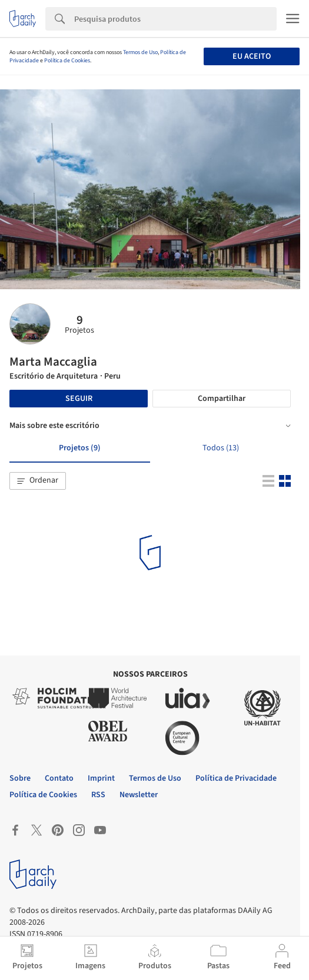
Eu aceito (252, 56)
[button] (38, 481)
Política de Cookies (67, 61)
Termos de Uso (140, 52)
